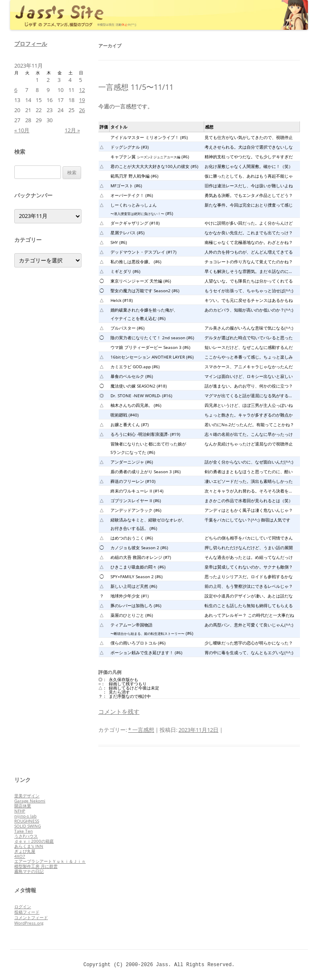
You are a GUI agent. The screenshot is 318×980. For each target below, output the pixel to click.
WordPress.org (29, 923)
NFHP (20, 811)
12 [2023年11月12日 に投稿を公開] (82, 90)
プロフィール (31, 44)
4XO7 (20, 856)
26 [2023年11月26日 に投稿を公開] (82, 110)
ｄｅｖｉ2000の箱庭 (34, 841)
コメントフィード (31, 917)
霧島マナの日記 (29, 871)
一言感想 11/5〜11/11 (136, 87)
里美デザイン (27, 796)
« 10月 (22, 130)
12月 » (72, 130)
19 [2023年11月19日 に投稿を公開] (82, 100)
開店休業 (23, 806)
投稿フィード (27, 912)
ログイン (23, 907)
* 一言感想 (141, 730)
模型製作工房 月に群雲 (36, 866)
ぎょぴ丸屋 (25, 851)
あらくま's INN (29, 846)
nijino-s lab (25, 816)
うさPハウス (26, 836)
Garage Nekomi (30, 801)
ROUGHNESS (27, 821)
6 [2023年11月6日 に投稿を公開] (16, 90)
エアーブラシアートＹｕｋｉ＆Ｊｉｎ (50, 861)
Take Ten (24, 831)
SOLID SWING (28, 826)
